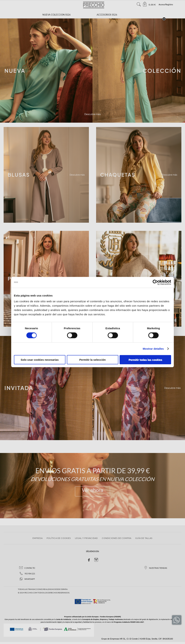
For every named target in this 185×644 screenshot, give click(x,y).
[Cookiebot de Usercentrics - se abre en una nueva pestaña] (155, 282)
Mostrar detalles (153, 349)
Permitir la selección (92, 360)
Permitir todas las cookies (145, 360)
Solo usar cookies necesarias (40, 360)
